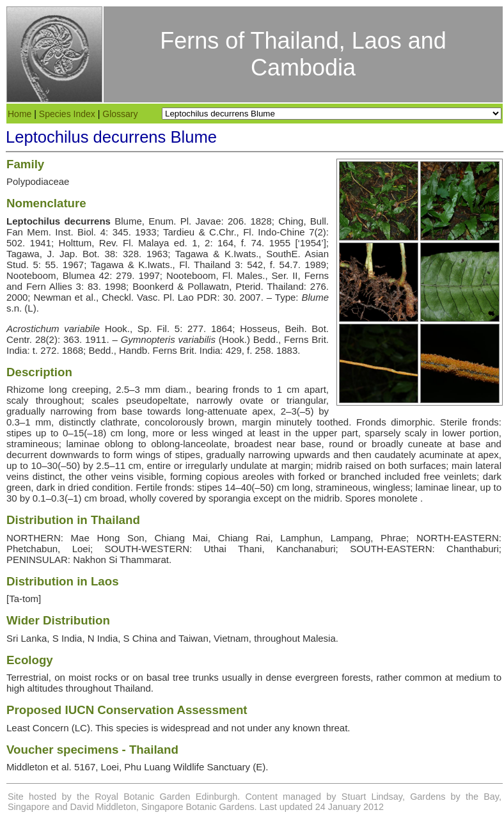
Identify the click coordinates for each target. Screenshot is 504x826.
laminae (83, 444)
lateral (488, 465)
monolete (398, 498)
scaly (17, 400)
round (341, 444)
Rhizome (25, 389)
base (132, 411)
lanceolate (205, 444)
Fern (36, 286)
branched (361, 476)
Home (20, 114)
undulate (249, 465)
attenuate (227, 411)
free (432, 476)
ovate (252, 400)
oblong (119, 444)
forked (311, 476)
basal (158, 677)
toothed (333, 422)
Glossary (120, 114)
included (402, 476)
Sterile (454, 422)
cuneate (425, 444)
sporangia (230, 498)
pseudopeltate (156, 400)
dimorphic (412, 422)
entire (159, 465)
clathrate (119, 422)
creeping (90, 389)
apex (263, 411)
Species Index (67, 114)
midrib (329, 465)
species (132, 728)
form (123, 455)
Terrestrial (28, 677)
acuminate (441, 455)
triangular (306, 400)
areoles (258, 476)
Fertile (149, 487)
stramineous (33, 444)
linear (463, 487)
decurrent (27, 455)
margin (256, 422)
